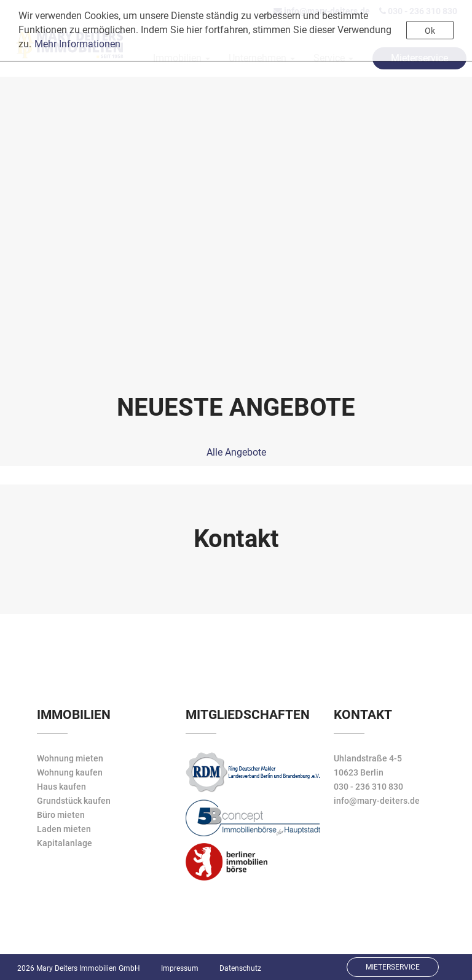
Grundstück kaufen (74, 801)
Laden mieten (64, 829)
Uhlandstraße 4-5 (368, 758)
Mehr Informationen (77, 44)
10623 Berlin (359, 772)
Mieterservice (393, 967)
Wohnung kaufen (70, 772)
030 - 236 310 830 (368, 787)
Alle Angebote (236, 452)
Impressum (180, 968)
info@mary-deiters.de (377, 801)
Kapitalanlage (65, 843)
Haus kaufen (61, 787)
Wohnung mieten (70, 758)
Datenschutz (240, 968)
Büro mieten (61, 815)
